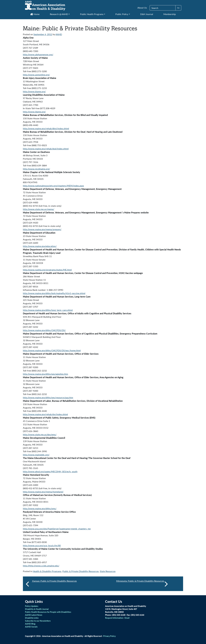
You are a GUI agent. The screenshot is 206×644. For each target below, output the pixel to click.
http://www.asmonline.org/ (36, 75)
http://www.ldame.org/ (34, 112)
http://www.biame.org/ (34, 91)
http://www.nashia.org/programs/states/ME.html (47, 270)
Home (35, 14)
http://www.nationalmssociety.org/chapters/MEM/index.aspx (53, 186)
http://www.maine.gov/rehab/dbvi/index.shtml (46, 128)
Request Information (114, 618)
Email (127, 618)
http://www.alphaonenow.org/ (38, 54)
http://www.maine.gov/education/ (40, 246)
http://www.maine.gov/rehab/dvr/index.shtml (45, 414)
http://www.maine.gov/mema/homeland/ (43, 492)
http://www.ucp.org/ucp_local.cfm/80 (42, 545)
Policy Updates (32, 606)
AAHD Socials (31, 627)
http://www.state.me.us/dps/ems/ (40, 434)
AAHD (59, 34)
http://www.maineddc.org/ (36, 455)
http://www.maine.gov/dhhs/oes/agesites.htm (45, 374)
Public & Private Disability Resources (81, 571)
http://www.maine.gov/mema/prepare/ (42, 229)
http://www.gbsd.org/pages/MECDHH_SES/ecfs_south (50, 471)
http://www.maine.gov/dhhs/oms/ (40, 508)
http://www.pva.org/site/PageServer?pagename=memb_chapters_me (57, 529)
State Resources (108, 571)
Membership (170, 14)
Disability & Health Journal (37, 609)
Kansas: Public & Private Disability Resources (54, 581)
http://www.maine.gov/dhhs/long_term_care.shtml (48, 310)
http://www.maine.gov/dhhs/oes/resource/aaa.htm (48, 397)
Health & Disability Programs (47, 571)
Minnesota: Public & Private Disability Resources (142, 584)
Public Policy (122, 14)
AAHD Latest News (34, 615)
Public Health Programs (92, 14)
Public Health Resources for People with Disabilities (48, 612)
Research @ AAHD (59, 14)
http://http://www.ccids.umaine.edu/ (41, 566)
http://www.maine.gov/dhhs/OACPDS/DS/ (44, 330)
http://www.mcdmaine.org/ (36, 169)
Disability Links (32, 618)
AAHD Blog (30, 624)
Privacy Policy (109, 636)
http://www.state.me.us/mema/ (39, 209)
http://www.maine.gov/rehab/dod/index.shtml (46, 149)
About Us (142, 8)
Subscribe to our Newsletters (38, 621)
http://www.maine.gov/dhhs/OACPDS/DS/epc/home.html (52, 350)
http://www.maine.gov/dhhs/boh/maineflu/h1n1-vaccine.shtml (54, 293)
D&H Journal (147, 14)
